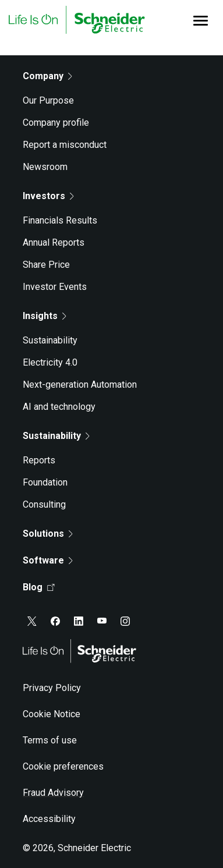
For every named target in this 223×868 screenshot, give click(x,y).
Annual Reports (54, 242)
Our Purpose (48, 100)
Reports (39, 460)
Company (47, 76)
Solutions (48, 534)
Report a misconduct (65, 145)
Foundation (45, 482)
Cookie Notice (52, 714)
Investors (48, 196)
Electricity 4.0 (50, 362)
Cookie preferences (63, 766)
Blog (39, 587)
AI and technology (59, 407)
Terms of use (50, 740)
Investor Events (55, 287)
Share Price (46, 265)
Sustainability (50, 340)
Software (48, 560)
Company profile (56, 123)
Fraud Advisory (53, 793)
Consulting (44, 504)
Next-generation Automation (80, 385)
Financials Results (60, 220)
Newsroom (45, 167)
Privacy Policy (52, 688)
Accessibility (49, 819)
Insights (45, 316)
